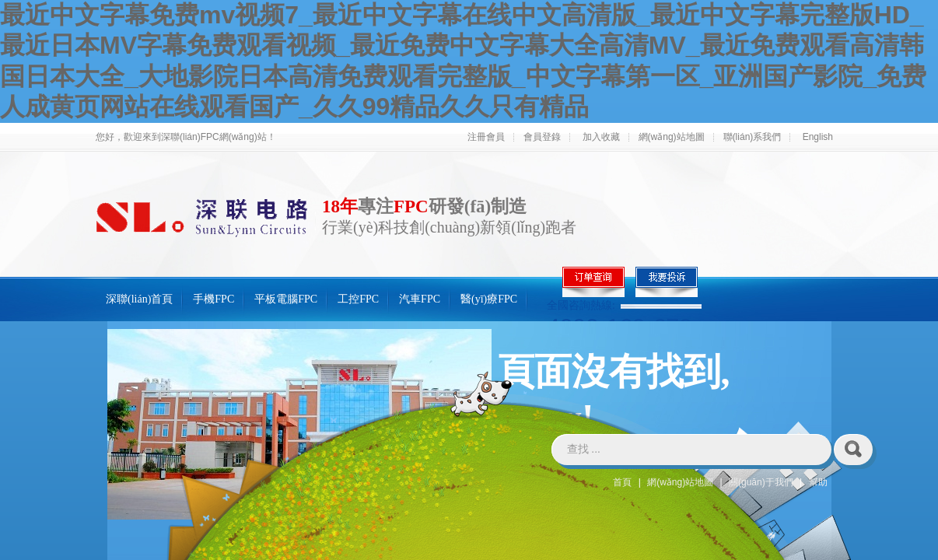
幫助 (818, 482)
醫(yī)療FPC (489, 299)
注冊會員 (486, 137)
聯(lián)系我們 (752, 137)
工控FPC (358, 299)
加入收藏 (601, 137)
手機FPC (213, 299)
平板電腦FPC (286, 299)
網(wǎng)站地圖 (672, 137)
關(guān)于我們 (761, 482)
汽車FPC (420, 299)
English (818, 137)
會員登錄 (542, 137)
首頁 (622, 482)
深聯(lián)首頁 (139, 299)
